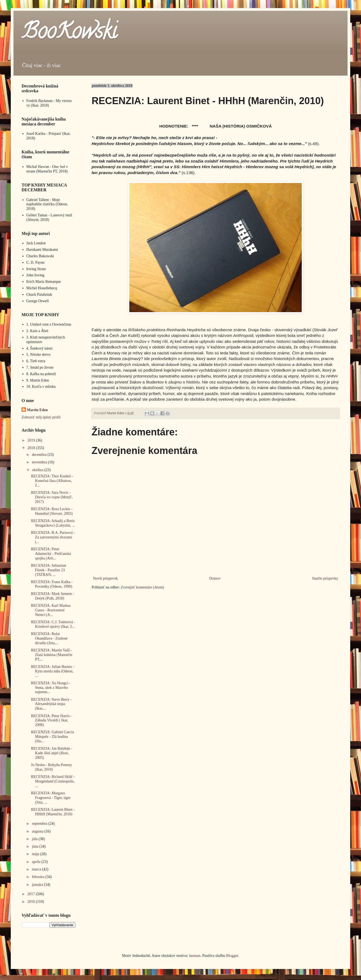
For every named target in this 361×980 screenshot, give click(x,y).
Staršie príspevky (325, 578)
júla (35, 839)
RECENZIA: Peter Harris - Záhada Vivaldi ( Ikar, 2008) (51, 720)
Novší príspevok (105, 578)
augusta (38, 831)
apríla (37, 862)
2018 (32, 448)
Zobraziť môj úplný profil (41, 417)
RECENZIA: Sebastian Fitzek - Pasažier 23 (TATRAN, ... (48, 570)
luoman (195, 956)
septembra (40, 824)
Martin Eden (37, 410)
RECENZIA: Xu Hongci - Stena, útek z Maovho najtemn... (51, 688)
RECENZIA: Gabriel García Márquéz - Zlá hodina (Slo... (52, 737)
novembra (40, 462)
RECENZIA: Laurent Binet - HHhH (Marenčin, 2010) (53, 812)
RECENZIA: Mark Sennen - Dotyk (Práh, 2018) (53, 596)
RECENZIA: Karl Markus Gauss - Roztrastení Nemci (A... (51, 610)
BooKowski (69, 33)
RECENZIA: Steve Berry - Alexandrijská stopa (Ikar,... (51, 704)
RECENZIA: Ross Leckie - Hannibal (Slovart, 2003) (52, 511)
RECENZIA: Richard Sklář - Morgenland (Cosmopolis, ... (53, 781)
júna (36, 846)
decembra (40, 455)
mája (36, 854)
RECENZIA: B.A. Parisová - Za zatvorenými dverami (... (53, 537)
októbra (38, 470)
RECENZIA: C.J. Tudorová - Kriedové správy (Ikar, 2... (53, 624)
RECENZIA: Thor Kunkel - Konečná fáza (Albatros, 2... (52, 481)
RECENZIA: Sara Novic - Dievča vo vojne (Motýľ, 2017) (52, 497)
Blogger (232, 956)
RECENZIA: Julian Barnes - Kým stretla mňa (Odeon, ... (53, 671)
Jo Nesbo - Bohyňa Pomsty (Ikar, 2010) (51, 767)
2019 (32, 440)
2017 (32, 894)
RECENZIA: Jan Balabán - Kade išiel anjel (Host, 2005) (52, 753)
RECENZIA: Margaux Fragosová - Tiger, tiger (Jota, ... (51, 798)
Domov (215, 578)
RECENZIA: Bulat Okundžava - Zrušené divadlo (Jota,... (49, 638)
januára (38, 885)
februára (39, 877)
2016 (32, 902)
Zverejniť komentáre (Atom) (142, 587)
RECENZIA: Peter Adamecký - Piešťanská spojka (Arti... (51, 554)
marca (37, 869)
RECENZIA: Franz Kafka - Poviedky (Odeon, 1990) (52, 584)
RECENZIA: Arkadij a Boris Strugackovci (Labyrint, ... (53, 523)
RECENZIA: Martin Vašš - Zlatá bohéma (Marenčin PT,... (52, 655)
